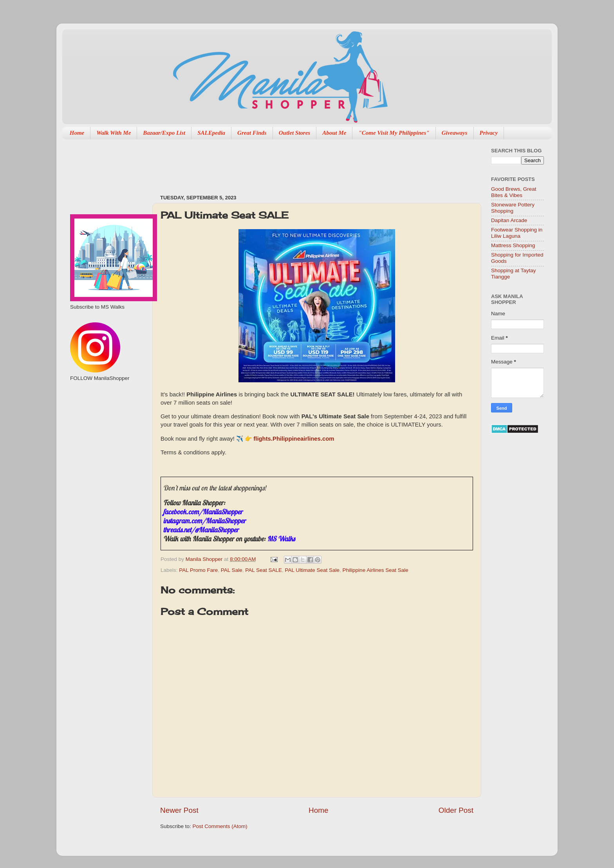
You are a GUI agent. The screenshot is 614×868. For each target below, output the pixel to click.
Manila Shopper (205, 559)
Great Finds (252, 133)
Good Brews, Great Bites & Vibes (514, 192)
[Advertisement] (303, 163)
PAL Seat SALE (264, 570)
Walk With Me (114, 133)
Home (77, 133)
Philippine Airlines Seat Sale (376, 570)
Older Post (456, 810)
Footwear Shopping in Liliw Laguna (517, 233)
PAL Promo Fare (198, 570)
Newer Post (179, 810)
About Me (334, 133)
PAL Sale (232, 570)
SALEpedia (211, 133)
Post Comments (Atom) (220, 826)
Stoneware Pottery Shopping (513, 208)
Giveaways (455, 133)
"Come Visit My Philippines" (394, 133)
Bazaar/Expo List (164, 133)
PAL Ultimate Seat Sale (312, 570)
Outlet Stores (294, 133)
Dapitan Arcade (509, 220)
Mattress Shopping (513, 245)
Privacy (489, 133)
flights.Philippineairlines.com (294, 439)
